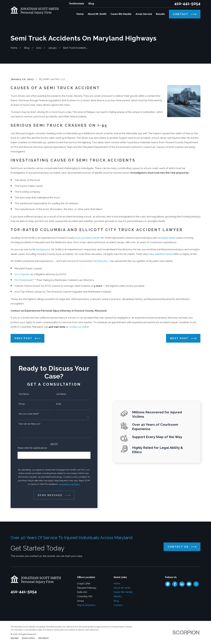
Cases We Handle (123, 592)
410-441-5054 (187, 4)
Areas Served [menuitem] (144, 14)
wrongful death (167, 238)
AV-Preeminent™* (25, 280)
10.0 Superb (22, 274)
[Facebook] (175, 584)
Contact (118, 605)
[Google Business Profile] (168, 584)
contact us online (79, 327)
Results (118, 596)
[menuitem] (15, 638)
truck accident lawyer (87, 238)
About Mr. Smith (122, 588)
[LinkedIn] (182, 584)
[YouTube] (189, 584)
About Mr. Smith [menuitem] (97, 14)
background (43, 249)
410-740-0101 (57, 327)
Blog (91, 3)
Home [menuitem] (80, 14)
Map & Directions (86, 605)
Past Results (100, 261)
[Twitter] (196, 584)
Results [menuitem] (160, 14)
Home (117, 583)
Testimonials (76, 3)
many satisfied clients (161, 254)
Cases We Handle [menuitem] (121, 14)
